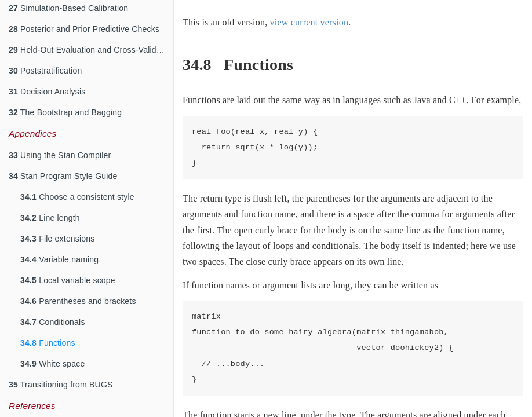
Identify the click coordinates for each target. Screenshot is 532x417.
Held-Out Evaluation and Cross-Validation (91, 50)
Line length (50, 218)
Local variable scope (68, 280)
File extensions (58, 239)
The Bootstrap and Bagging (65, 112)
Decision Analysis (47, 92)
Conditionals (53, 322)
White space (52, 364)
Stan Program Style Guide (63, 176)
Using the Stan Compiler (60, 155)
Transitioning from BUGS (61, 385)
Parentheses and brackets (78, 301)
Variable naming (59, 259)
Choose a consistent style (77, 197)
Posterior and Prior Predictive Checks (84, 29)
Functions (48, 343)
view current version (309, 22)
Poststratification (45, 71)
